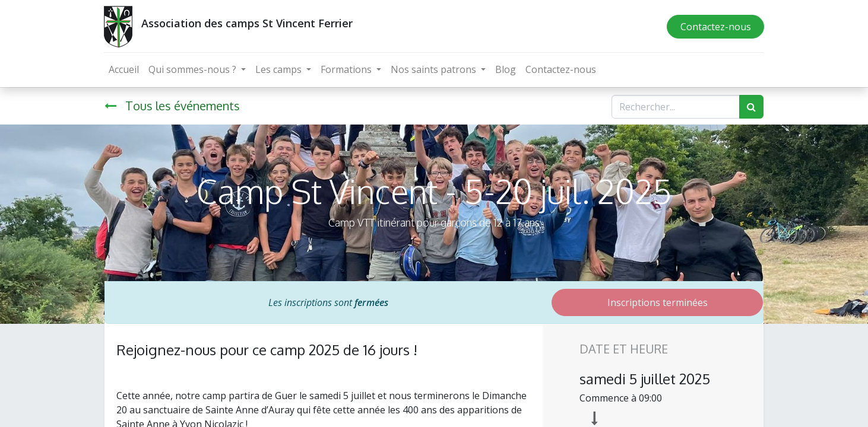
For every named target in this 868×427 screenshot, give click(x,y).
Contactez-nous (715, 27)
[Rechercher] (751, 107)
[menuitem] (124, 69)
